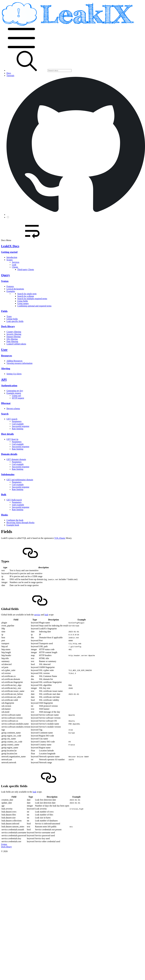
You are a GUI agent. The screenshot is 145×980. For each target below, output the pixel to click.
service (37, 615)
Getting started (9, 252)
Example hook (13, 525)
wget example (18, 505)
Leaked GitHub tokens (16, 344)
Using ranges (23, 303)
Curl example (18, 424)
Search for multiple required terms (32, 299)
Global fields (12, 319)
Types (9, 316)
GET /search (12, 419)
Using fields (23, 301)
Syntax (5, 281)
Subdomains (8, 474)
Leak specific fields (15, 321)
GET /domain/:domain (16, 459)
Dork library (8, 326)
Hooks (5, 515)
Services (16, 262)
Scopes (10, 260)
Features (10, 286)
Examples (11, 291)
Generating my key (15, 391)
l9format (6, 403)
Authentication (9, 386)
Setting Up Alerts (14, 374)
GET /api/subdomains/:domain (20, 480)
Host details (7, 434)
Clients (15, 267)
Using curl (16, 396)
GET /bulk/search (14, 500)
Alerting (6, 368)
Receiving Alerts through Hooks (20, 523)
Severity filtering (14, 334)
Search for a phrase (26, 296)
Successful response (21, 426)
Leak (14, 265)
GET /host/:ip (12, 439)
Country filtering (14, 332)
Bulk (4, 495)
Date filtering (12, 341)
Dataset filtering (14, 337)
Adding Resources (14, 361)
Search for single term (27, 294)
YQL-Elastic (60, 538)
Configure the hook (15, 520)
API (4, 380)
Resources (7, 356)
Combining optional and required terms (34, 306)
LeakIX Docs (10, 246)
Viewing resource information (19, 363)
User (4, 350)
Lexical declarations (15, 289)
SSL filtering (12, 339)
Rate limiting (18, 429)
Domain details (9, 454)
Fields (4, 311)
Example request (14, 393)
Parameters (17, 421)
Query (5, 275)
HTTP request (18, 398)
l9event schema (13, 409)
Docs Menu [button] (27, 240)
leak (46, 615)
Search (5, 414)
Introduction (12, 257)
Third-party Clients (26, 269)
